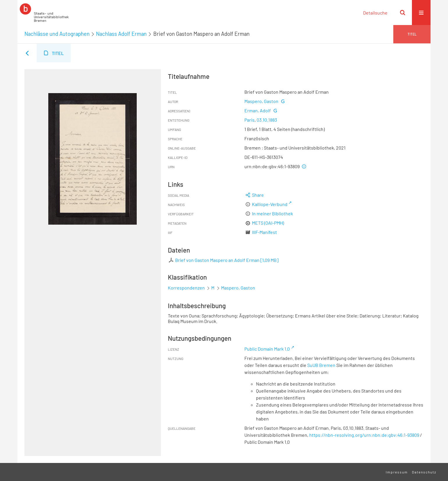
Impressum (397, 472)
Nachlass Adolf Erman (121, 34)
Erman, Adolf (258, 110)
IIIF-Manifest (264, 232)
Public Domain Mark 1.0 (267, 349)
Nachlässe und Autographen (57, 34)
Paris (249, 120)
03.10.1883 (267, 120)
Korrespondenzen (186, 288)
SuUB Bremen (321, 365)
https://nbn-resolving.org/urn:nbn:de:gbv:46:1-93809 (364, 435)
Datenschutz (424, 472)
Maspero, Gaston (261, 101)
